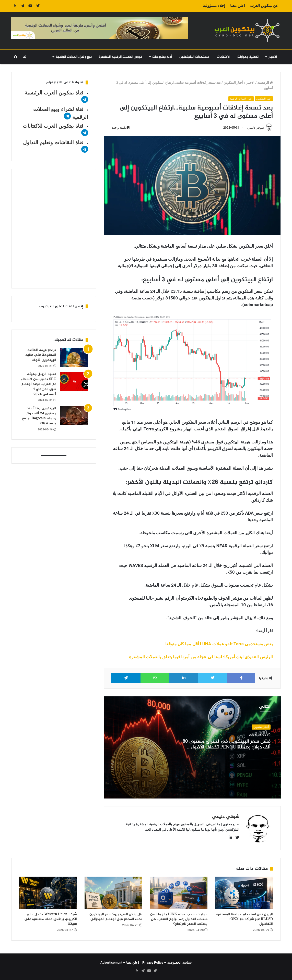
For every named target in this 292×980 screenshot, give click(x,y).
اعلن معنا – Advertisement (120, 963)
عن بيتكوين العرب (264, 6)
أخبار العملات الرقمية (240, 99)
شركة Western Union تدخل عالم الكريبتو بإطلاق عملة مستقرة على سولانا (51, 919)
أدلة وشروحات (162, 57)
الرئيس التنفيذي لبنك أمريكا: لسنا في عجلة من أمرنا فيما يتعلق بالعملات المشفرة (201, 657)
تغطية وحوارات (248, 57)
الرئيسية (265, 83)
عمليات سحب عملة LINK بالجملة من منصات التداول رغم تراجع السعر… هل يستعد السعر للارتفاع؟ (179, 919)
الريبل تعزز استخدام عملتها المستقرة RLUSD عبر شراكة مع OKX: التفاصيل (245, 919)
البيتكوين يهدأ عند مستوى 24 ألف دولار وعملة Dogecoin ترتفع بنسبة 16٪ (39, 416)
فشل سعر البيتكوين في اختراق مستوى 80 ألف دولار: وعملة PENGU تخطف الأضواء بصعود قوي (227, 748)
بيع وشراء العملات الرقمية (74, 57)
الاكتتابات (223, 57)
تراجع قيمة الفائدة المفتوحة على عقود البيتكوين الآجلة (41, 355)
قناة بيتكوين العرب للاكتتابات (53, 126)
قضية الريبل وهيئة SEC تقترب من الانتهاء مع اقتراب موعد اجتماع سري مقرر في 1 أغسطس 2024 (39, 384)
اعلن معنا (238, 6)
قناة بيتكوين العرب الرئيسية (54, 93)
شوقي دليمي (255, 128)
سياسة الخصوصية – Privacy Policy (167, 963)
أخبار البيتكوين (233, 83)
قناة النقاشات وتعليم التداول (53, 142)
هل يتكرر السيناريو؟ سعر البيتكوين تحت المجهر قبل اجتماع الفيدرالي (116, 917)
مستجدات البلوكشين (194, 57)
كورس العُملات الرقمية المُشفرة (121, 57)
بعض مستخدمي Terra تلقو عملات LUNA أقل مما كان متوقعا (219, 644)
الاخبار (273, 57)
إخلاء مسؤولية (214, 6)
